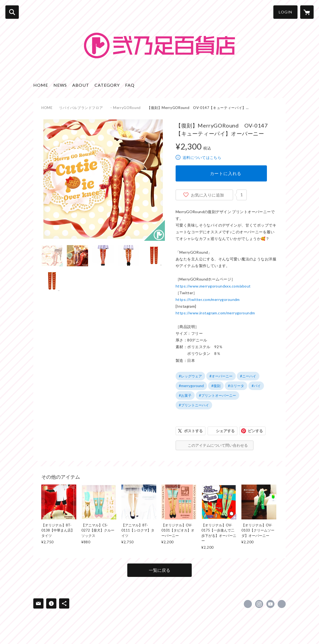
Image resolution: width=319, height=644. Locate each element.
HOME (41, 85)
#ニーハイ (248, 376)
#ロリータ (236, 386)
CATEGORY (107, 85)
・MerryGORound (125, 108)
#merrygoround (191, 386)
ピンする (255, 431)
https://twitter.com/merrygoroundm (208, 299)
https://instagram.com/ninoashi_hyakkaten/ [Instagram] (259, 604)
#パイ (256, 386)
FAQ (130, 85)
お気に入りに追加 (208, 195)
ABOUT (81, 85)
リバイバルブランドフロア (81, 108)
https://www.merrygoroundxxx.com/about (213, 286)
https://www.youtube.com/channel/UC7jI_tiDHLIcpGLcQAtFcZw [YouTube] (270, 604)
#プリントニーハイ (194, 405)
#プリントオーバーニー (218, 395)
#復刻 (216, 386)
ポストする (193, 431)
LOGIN (285, 12)
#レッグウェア (190, 376)
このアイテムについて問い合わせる (218, 445)
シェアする (225, 431)
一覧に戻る (160, 570)
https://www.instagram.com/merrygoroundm (215, 313)
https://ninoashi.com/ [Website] (282, 604)
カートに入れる (226, 173)
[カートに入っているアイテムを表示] (307, 12)
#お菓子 (185, 395)
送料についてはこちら (202, 157)
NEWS (60, 85)
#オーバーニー (221, 376)
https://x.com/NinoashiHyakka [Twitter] (248, 604)
